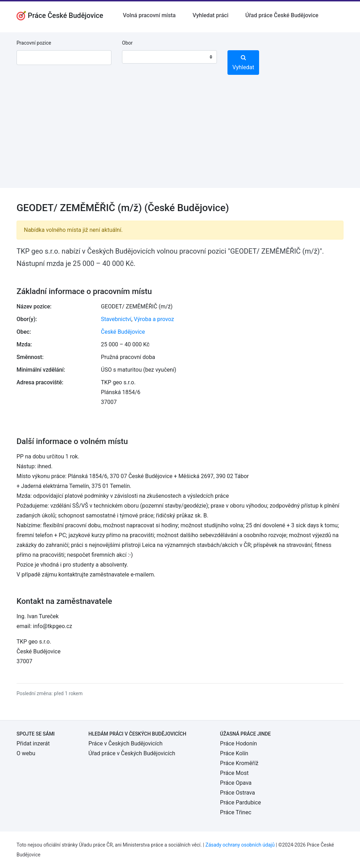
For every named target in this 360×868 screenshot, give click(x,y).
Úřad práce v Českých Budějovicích (132, 753)
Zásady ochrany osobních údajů (240, 845)
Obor (127, 43)
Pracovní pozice (34, 43)
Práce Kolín (234, 753)
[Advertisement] (180, 139)
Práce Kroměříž (239, 763)
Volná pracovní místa (149, 15)
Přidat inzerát (33, 743)
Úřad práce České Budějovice (282, 15)
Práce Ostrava (237, 793)
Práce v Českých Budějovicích (126, 743)
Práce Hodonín (239, 743)
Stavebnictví (116, 319)
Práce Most (234, 773)
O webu (26, 753)
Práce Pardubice (240, 802)
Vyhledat (243, 63)
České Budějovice (123, 332)
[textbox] (136, 57)
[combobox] (169, 57)
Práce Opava (236, 783)
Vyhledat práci (211, 15)
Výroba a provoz (154, 319)
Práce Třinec (236, 812)
